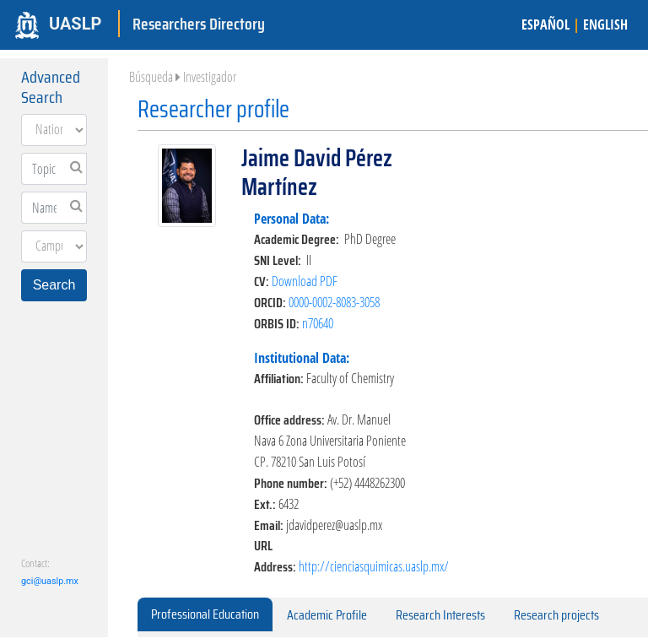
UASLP (75, 24)
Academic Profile (327, 615)
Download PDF (305, 281)
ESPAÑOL (545, 24)
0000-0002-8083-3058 (334, 302)
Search (54, 285)
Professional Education (205, 614)
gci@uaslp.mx (50, 581)
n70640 (318, 323)
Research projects (556, 615)
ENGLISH (605, 24)
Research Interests (440, 615)
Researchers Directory (199, 24)
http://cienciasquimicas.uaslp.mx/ (374, 566)
